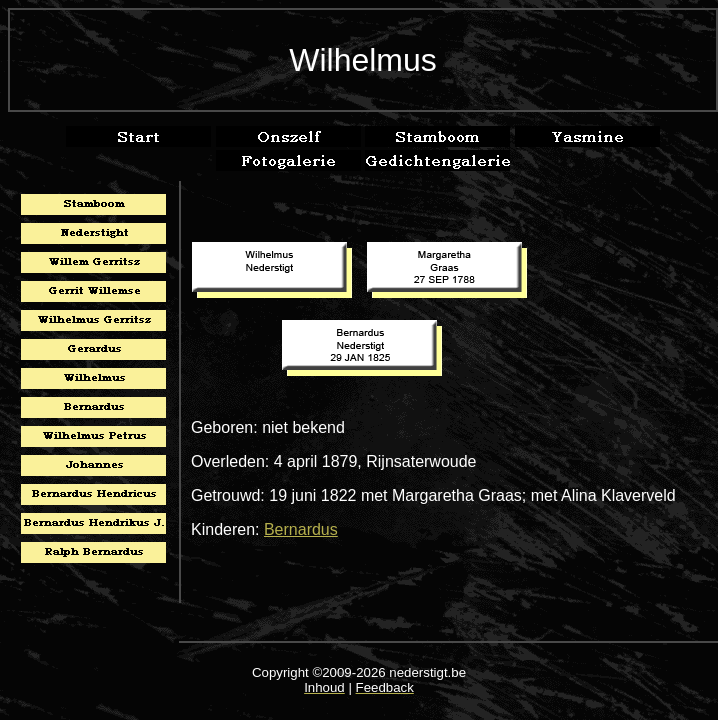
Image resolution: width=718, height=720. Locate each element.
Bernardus (301, 529)
